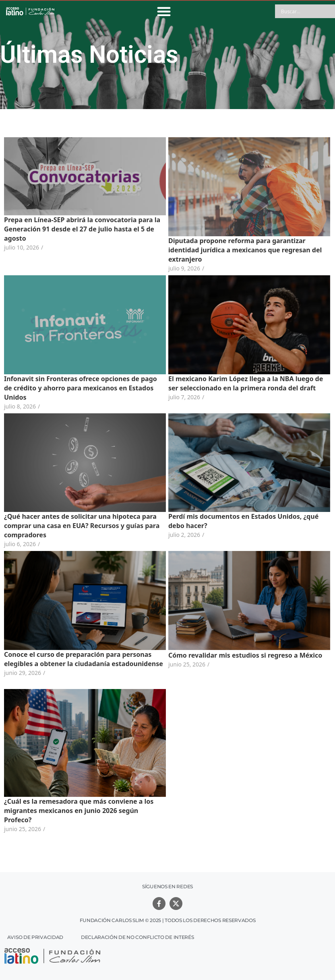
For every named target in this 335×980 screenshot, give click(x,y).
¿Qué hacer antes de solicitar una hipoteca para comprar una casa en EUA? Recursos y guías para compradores (82, 526)
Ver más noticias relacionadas (167, 845)
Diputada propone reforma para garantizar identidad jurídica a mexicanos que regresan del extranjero (240, 250)
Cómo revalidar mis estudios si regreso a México (240, 655)
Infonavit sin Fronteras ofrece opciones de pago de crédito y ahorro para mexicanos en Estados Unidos (81, 388)
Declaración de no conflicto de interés (138, 937)
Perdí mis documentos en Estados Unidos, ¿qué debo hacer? (239, 521)
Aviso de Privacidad (35, 937)
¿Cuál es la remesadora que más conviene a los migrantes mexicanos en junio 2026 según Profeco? (79, 811)
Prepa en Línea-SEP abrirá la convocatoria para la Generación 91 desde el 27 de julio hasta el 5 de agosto (82, 229)
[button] (164, 11)
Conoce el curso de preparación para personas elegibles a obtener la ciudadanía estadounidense (84, 659)
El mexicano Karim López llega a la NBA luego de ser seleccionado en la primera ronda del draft (241, 383)
